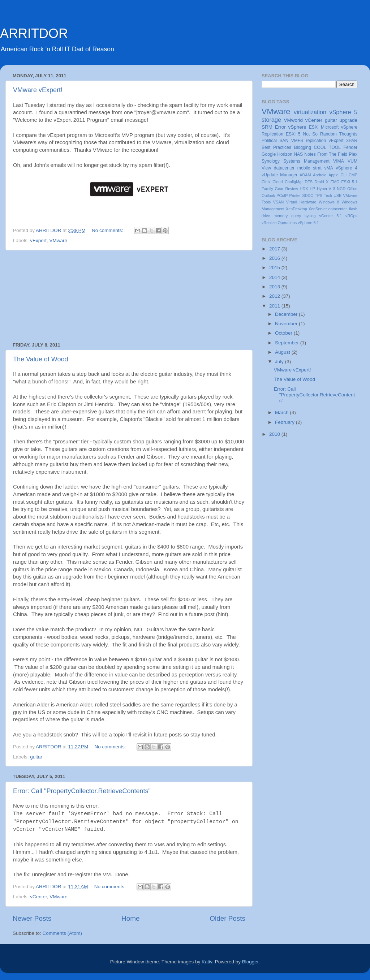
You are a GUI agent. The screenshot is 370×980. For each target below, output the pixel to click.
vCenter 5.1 (330, 216)
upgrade (348, 120)
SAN (284, 141)
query (296, 216)
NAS (298, 154)
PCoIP (282, 195)
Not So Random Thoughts (330, 134)
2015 (275, 268)
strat (317, 168)
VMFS (297, 141)
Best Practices (276, 147)
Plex (353, 154)
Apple (334, 175)
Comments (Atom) (63, 933)
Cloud (277, 182)
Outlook (268, 195)
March (282, 412)
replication (316, 141)
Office (352, 189)
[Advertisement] (129, 296)
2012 (275, 296)
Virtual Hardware (301, 202)
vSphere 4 (347, 168)
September (288, 343)
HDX (304, 189)
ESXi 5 (293, 134)
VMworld (294, 120)
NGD (341, 189)
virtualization (310, 112)
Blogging (303, 147)
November (287, 324)
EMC (335, 182)
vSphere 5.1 (308, 223)
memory (281, 216)
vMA (329, 168)
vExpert (38, 240)
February (285, 422)
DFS (309, 182)
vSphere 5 (343, 112)
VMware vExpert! (38, 90)
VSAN (278, 202)
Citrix (266, 182)
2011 (275, 306)
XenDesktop (296, 209)
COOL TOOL (327, 147)
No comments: (108, 230)
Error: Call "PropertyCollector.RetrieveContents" (82, 791)
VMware (59, 240)
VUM (352, 161)
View (266, 168)
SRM (267, 127)
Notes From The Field (326, 154)
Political (269, 141)
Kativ (207, 962)
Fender (350, 147)
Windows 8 (329, 202)
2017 (275, 249)
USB (337, 195)
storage (271, 120)
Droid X (322, 182)
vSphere (297, 127)
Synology (271, 161)
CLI (344, 175)
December (287, 314)
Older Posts (227, 918)
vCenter (38, 897)
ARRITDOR (34, 33)
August (283, 352)
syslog (310, 216)
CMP (353, 175)
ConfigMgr (294, 182)
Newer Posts (32, 918)
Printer (295, 195)
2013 (275, 287)
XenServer (318, 209)
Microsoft (330, 127)
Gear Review (287, 189)
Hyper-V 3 (326, 189)
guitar (36, 757)
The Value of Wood (40, 359)
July (280, 362)
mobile (304, 168)
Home (130, 918)
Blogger (250, 962)
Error (280, 127)
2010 (275, 434)
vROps (351, 216)
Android (320, 175)
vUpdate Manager (279, 175)
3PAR (352, 141)
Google (269, 154)
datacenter (284, 168)
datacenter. (338, 209)
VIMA (339, 161)
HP (312, 189)
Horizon (285, 154)
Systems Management (306, 161)
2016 (275, 258)
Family (267, 189)
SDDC (308, 195)
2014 (275, 277)
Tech (328, 195)
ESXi (314, 127)
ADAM (305, 175)
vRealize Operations (279, 223)
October (284, 333)
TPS (319, 195)
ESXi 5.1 (349, 182)
